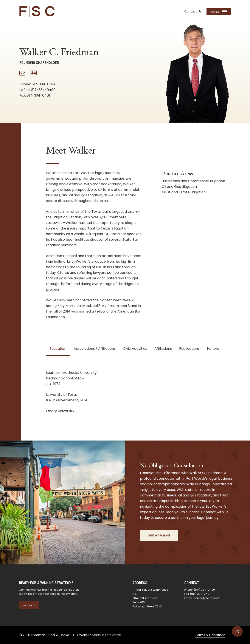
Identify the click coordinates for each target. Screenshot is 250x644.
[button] (219, 12)
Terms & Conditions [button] (210, 635)
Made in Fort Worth (107, 635)
